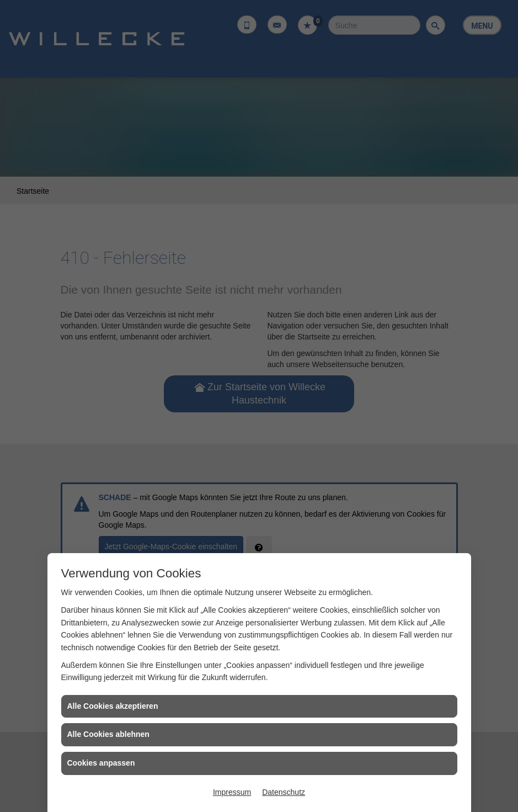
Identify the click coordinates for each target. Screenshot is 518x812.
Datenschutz (284, 792)
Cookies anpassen (101, 763)
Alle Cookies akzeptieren (113, 706)
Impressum (232, 792)
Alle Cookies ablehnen (108, 734)
